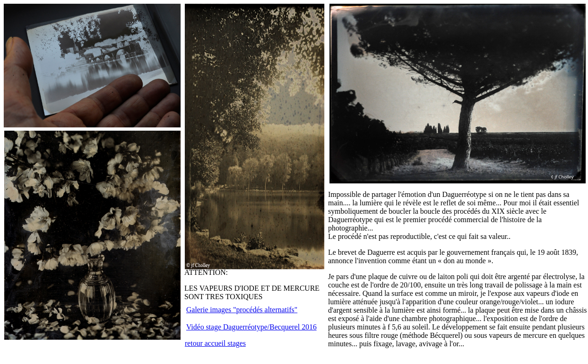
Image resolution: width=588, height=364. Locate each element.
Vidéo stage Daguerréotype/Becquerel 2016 (251, 327)
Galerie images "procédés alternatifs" (242, 310)
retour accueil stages (215, 343)
